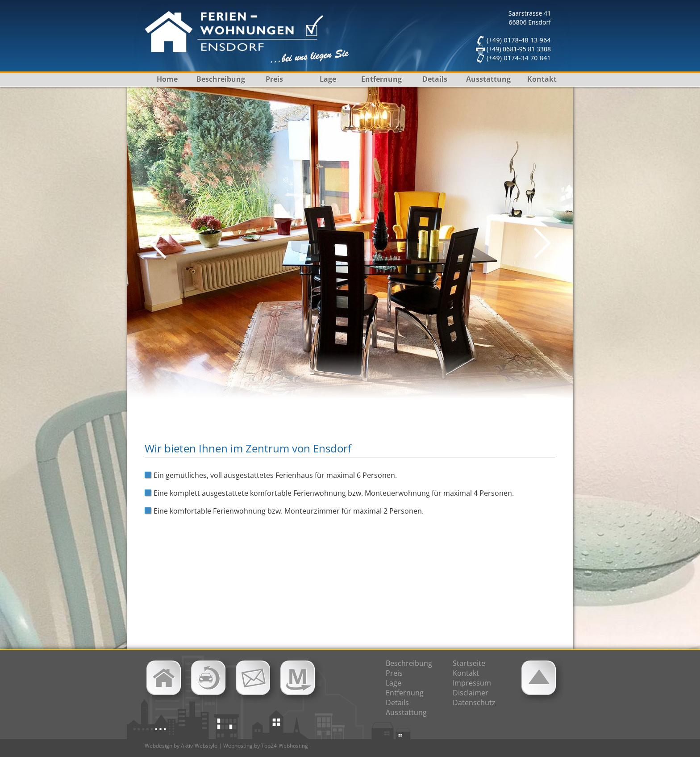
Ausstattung (488, 79)
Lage (328, 79)
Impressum (472, 683)
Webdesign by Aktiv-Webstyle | (183, 746)
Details (435, 79)
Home (167, 79)
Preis (274, 79)
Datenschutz (474, 703)
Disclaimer (471, 693)
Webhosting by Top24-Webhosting (266, 746)
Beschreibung (221, 79)
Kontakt (542, 79)
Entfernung (381, 79)
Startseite (469, 663)
